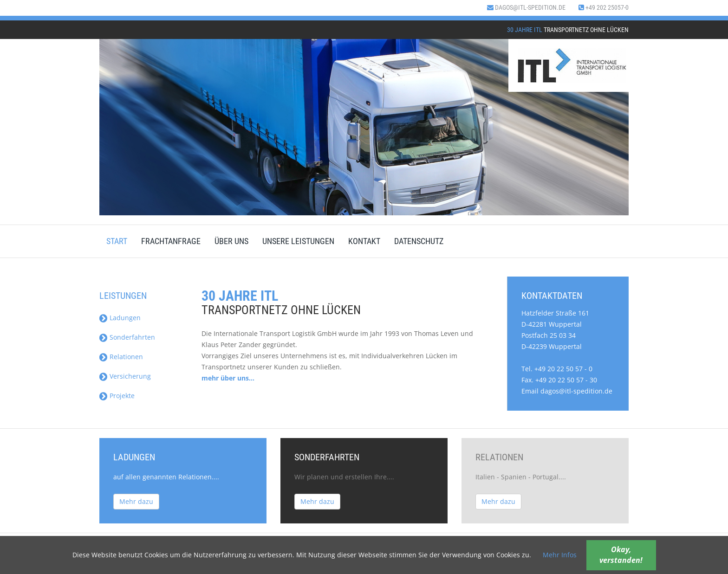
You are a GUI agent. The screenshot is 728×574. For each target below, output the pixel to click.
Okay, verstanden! (621, 555)
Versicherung (130, 376)
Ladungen (125, 318)
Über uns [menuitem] (231, 241)
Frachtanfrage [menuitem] (171, 241)
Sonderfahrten (132, 337)
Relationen (126, 357)
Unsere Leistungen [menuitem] (298, 241)
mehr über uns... (228, 378)
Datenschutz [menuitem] (419, 241)
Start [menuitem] (117, 241)
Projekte (122, 396)
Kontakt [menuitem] (364, 241)
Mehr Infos (560, 555)
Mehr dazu (136, 501)
